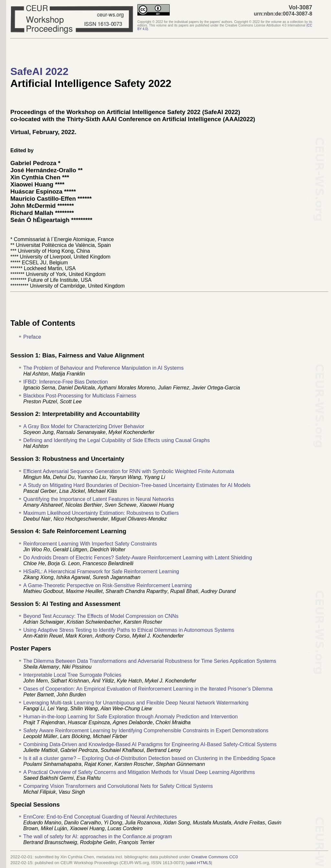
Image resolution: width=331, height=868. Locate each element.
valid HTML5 (199, 863)
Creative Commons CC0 (214, 857)
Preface (32, 337)
